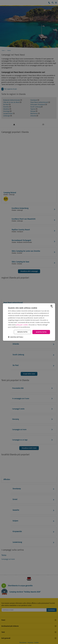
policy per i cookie (22, 325)
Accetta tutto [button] (41, 332)
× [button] (52, 307)
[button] (16, 337)
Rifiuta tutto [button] (22, 332)
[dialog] (29, 322)
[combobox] (52, 306)
